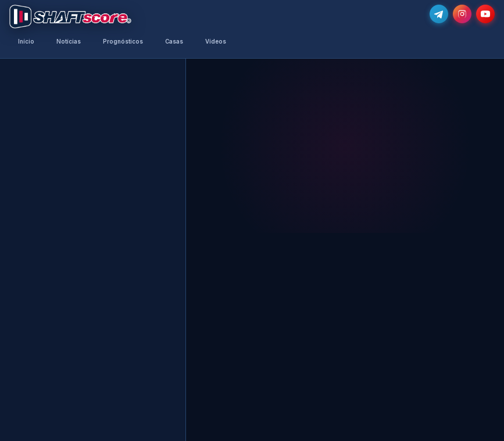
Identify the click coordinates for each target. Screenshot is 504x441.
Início (26, 42)
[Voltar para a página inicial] (70, 17)
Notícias (69, 42)
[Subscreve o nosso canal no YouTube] (485, 14)
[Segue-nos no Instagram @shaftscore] (462, 14)
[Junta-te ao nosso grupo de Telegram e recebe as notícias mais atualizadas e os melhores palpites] (439, 14)
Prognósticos (123, 42)
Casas (174, 42)
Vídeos (216, 42)
